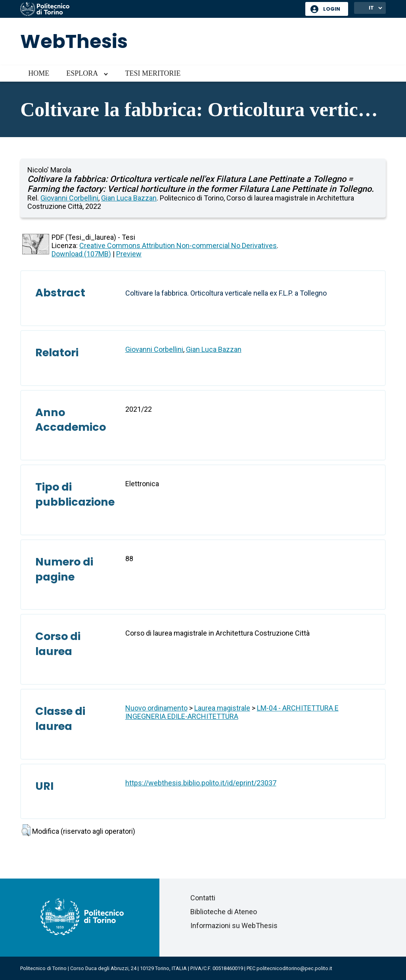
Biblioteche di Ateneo (224, 912)
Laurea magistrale (222, 708)
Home (39, 73)
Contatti (203, 898)
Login (332, 9)
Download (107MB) (81, 254)
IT (371, 8)
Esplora (82, 73)
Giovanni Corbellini (69, 198)
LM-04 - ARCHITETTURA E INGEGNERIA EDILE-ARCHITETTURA (232, 712)
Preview (129, 254)
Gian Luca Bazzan (129, 198)
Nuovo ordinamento (156, 708)
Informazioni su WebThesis (234, 926)
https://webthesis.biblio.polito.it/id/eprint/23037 (201, 783)
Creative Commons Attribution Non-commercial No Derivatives (178, 245)
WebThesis (74, 41)
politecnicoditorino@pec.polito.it (294, 968)
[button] (26, 830)
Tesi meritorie (153, 73)
